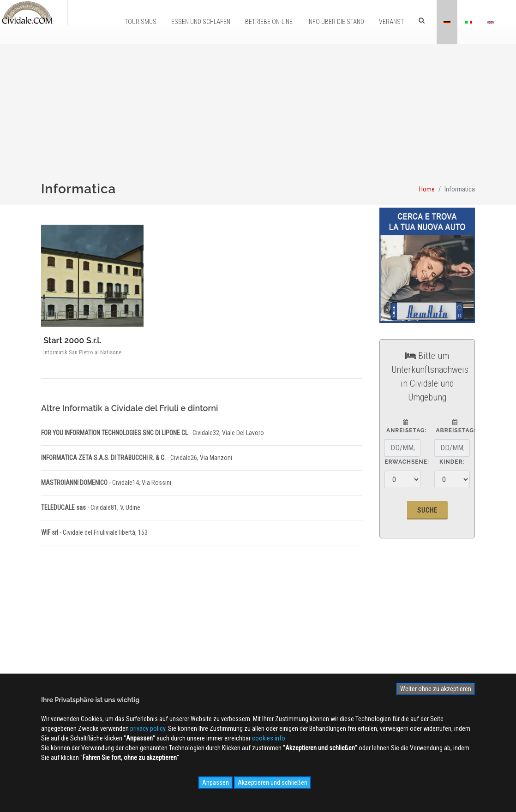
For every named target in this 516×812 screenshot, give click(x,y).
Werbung (158, 651)
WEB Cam (257, 638)
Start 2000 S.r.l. (72, 340)
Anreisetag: (405, 427)
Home (427, 189)
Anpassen (216, 782)
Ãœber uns (161, 638)
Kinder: (452, 462)
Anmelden (408, 630)
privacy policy (148, 728)
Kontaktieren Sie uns (174, 665)
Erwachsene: (407, 462)
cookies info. (269, 738)
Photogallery (261, 651)
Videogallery (261, 665)
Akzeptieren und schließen (273, 782)
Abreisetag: (455, 427)
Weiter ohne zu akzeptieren (436, 689)
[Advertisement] (258, 118)
